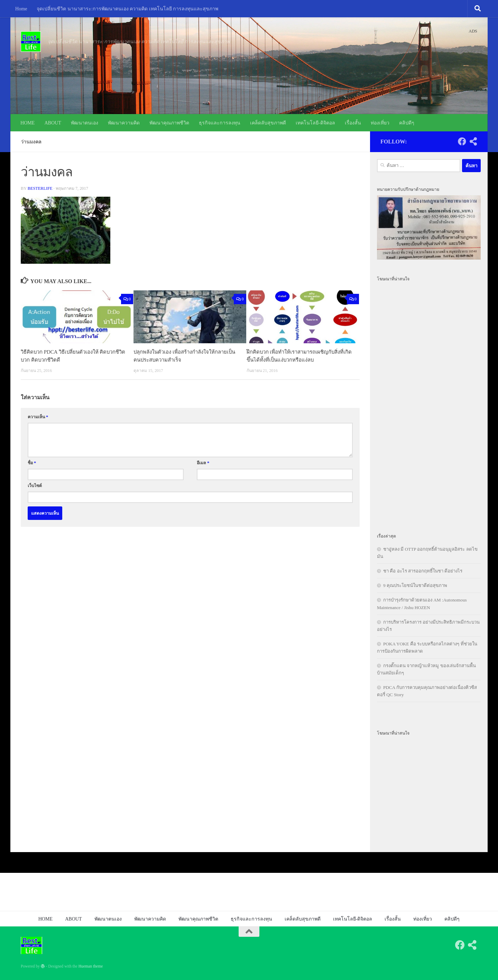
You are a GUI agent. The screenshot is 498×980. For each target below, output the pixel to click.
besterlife (40, 188)
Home (21, 9)
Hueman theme (91, 966)
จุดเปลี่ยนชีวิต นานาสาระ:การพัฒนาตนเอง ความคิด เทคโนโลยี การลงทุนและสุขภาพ (127, 9)
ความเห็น (38, 417)
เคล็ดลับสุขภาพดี (268, 123)
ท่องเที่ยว (380, 123)
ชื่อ (32, 463)
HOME (27, 123)
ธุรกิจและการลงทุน (220, 123)
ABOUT (53, 123)
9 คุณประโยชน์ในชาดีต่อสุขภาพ (415, 585)
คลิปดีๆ (407, 123)
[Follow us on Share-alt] (473, 141)
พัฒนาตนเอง (85, 123)
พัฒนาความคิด (124, 123)
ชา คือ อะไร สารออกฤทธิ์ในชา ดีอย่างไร (423, 571)
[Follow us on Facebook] (462, 141)
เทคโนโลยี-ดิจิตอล (315, 123)
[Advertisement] (429, 403)
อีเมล (203, 463)
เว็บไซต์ (35, 486)
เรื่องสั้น (353, 123)
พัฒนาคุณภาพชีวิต (169, 123)
